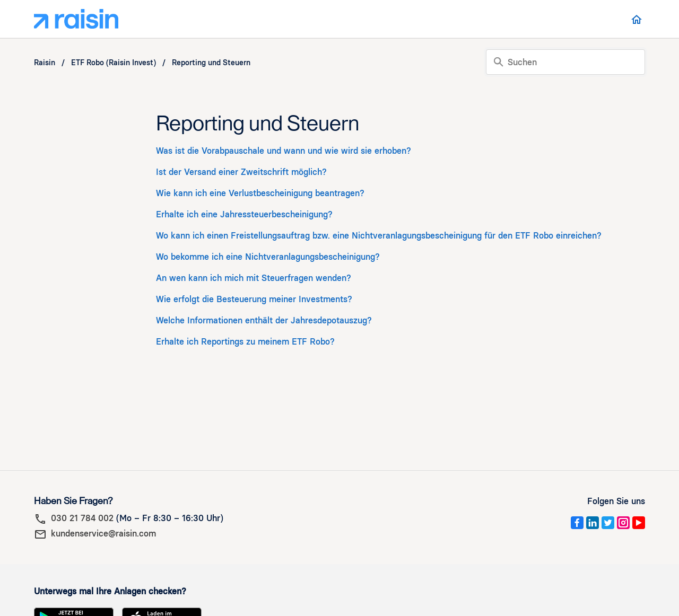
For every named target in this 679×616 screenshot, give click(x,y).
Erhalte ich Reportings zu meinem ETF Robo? (245, 342)
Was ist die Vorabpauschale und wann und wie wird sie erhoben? (284, 151)
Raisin (45, 63)
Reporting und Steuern (211, 63)
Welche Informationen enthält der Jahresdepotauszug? (264, 320)
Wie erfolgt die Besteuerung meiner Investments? (254, 299)
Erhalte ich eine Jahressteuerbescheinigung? (244, 214)
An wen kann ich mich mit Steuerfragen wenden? (254, 278)
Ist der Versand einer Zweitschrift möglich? (241, 172)
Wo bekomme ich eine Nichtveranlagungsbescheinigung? (268, 257)
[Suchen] (565, 62)
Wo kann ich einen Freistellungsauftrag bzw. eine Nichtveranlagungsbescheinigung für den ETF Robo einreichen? (379, 236)
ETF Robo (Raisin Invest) (114, 63)
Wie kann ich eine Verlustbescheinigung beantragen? (260, 193)
